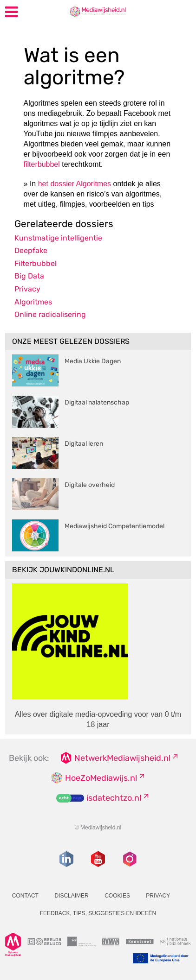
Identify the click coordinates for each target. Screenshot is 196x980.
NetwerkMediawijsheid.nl (122, 758)
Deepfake (31, 250)
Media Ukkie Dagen (93, 361)
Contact (25, 896)
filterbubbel (42, 164)
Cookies (117, 896)
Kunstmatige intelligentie (58, 238)
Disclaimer (71, 896)
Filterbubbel (36, 263)
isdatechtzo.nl (114, 798)
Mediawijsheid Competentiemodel (114, 526)
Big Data (29, 276)
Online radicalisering (50, 314)
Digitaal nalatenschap (97, 402)
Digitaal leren (84, 444)
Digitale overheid (90, 485)
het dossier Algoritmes (75, 184)
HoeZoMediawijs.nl (101, 778)
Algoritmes (33, 302)
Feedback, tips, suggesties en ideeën (98, 913)
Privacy (27, 289)
